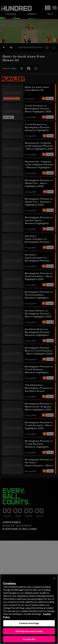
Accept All (29, 640)
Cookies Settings (29, 624)
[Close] (54, 579)
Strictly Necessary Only (29, 632)
